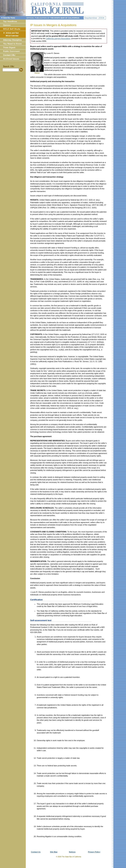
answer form (65, 627)
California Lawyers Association (58, 38)
